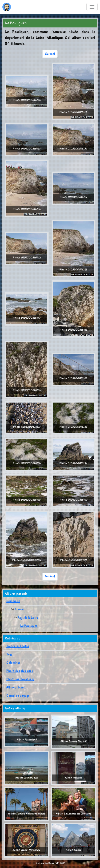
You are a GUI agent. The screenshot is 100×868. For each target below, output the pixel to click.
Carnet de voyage (18, 696)
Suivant (50, 54)
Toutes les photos (18, 646)
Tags (9, 655)
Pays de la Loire (28, 618)
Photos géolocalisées (20, 679)
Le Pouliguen (29, 626)
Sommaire (13, 601)
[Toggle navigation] (92, 7)
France (19, 610)
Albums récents (16, 688)
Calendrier (13, 663)
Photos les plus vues (20, 671)
